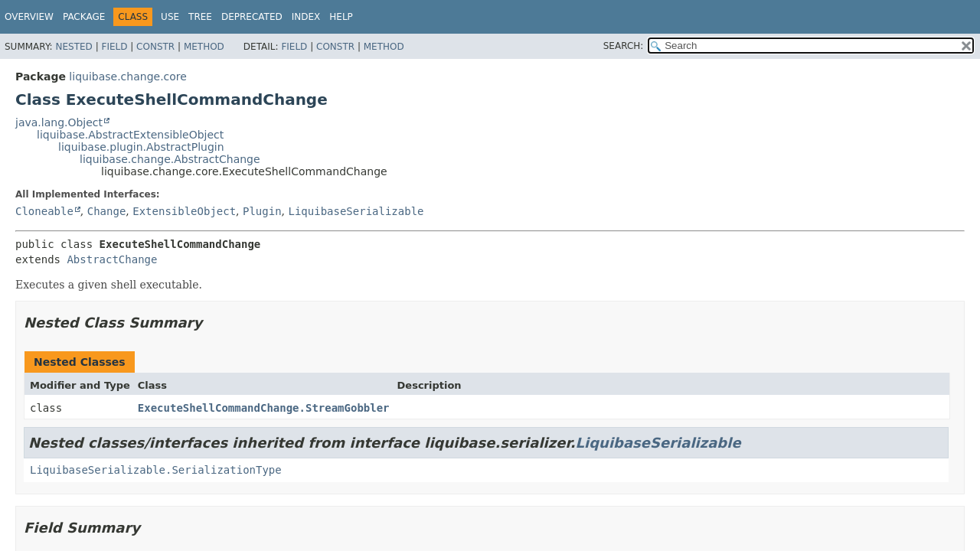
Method (204, 47)
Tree (200, 17)
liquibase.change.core (128, 77)
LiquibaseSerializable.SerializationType (156, 470)
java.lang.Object (59, 122)
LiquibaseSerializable (356, 211)
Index (306, 17)
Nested (73, 47)
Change (107, 211)
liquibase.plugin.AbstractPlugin (141, 147)
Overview (29, 17)
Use (170, 17)
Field (114, 47)
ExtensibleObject (184, 211)
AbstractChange (112, 259)
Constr (155, 47)
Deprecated (252, 17)
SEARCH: (624, 46)
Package (84, 17)
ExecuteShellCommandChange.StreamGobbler (264, 408)
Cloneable (44, 211)
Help (341, 17)
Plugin (262, 211)
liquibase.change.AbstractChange (170, 159)
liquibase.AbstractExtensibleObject (130, 135)
